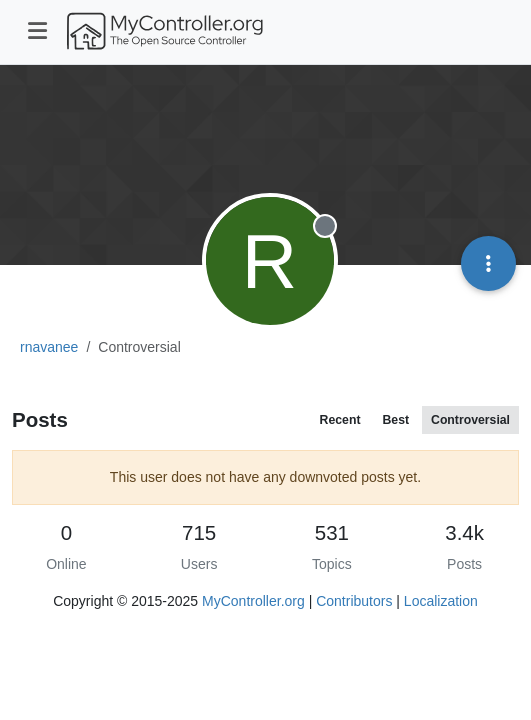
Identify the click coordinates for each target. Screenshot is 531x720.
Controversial (470, 420)
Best (395, 420)
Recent (340, 420)
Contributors (354, 601)
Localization (441, 601)
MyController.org (253, 601)
